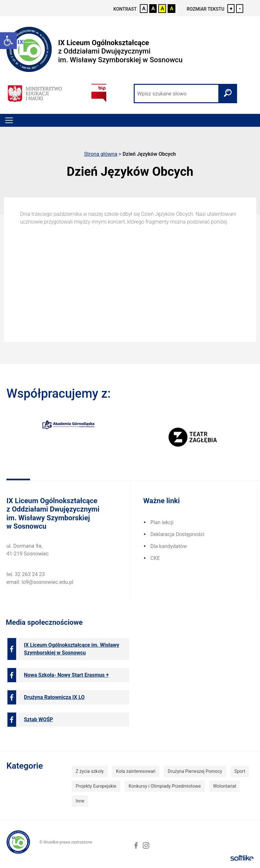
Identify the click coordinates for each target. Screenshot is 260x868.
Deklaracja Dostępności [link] (177, 534)
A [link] (144, 9)
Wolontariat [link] (225, 786)
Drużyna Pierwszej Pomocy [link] (195, 771)
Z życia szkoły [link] (90, 771)
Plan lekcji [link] (162, 522)
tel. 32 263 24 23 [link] (26, 574)
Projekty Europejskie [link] (96, 786)
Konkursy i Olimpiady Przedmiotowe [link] (165, 786)
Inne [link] (80, 801)
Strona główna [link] (101, 154)
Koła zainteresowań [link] (136, 771)
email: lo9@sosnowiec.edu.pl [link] (40, 582)
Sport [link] (240, 771)
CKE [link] (155, 558)
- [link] (240, 9)
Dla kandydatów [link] (169, 546)
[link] (8, 41)
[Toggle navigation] (9, 120)
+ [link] (231, 9)
